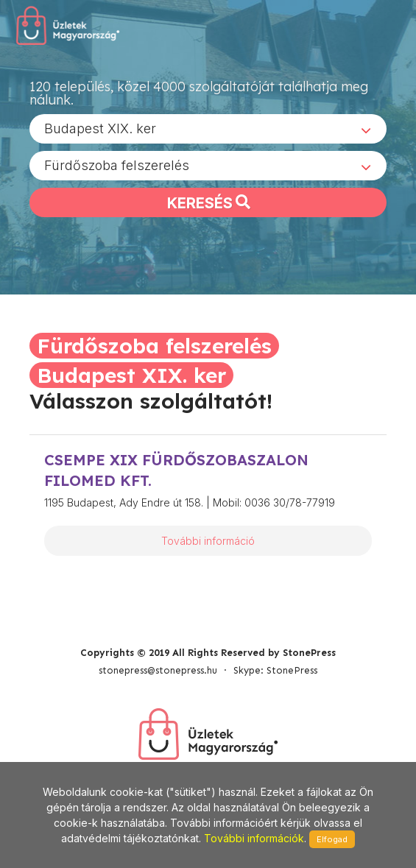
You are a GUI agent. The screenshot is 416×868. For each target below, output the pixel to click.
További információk (254, 838)
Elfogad (332, 839)
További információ (208, 541)
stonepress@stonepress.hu (158, 670)
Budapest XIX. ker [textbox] (100, 128)
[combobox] (208, 129)
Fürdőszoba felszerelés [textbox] (117, 165)
